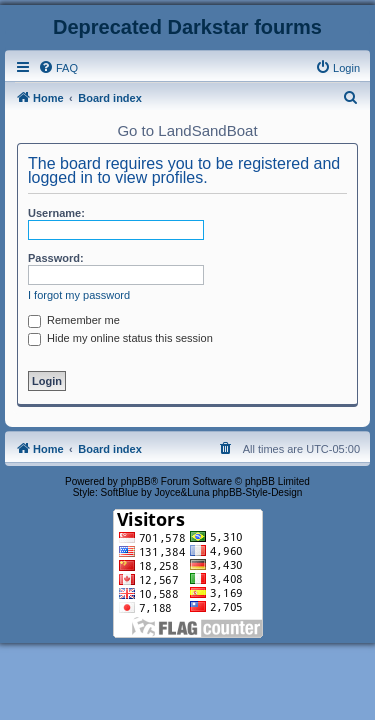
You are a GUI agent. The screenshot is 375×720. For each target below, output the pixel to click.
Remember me (74, 320)
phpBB (136, 481)
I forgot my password (79, 295)
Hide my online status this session (120, 338)
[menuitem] (58, 68)
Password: (56, 258)
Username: (56, 213)
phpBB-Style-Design (257, 492)
